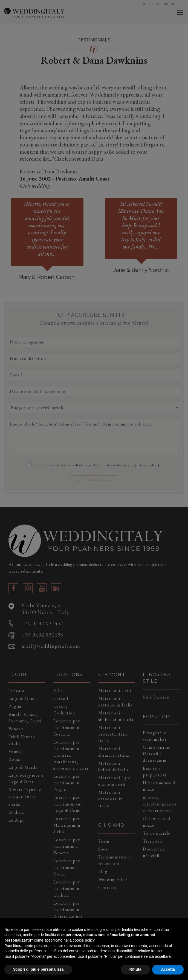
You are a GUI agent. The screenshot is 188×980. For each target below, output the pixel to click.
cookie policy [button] (84, 940)
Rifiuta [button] (135, 969)
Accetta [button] (168, 969)
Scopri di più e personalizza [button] (38, 969)
